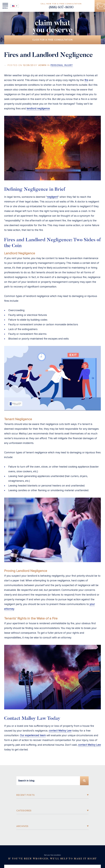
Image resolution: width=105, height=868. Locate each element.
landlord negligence (38, 109)
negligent (52, 197)
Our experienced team (33, 735)
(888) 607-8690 (61, 8)
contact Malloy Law (60, 731)
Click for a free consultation (52, 40)
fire (86, 80)
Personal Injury (62, 65)
